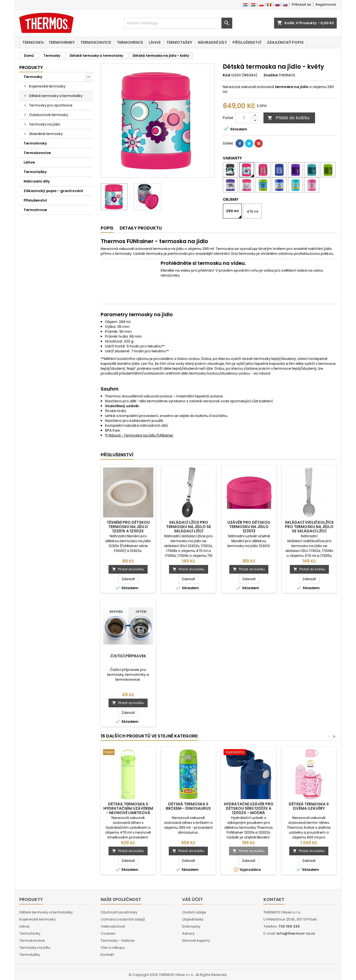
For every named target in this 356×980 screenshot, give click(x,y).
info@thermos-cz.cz (296, 933)
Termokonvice (96, 42)
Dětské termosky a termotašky (56, 96)
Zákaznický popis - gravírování (53, 191)
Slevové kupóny (196, 940)
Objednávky (193, 919)
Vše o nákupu (113, 948)
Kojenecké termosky (47, 86)
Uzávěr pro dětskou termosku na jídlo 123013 (249, 527)
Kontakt (107, 955)
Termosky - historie (118, 940)
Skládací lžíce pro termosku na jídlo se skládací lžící (188, 527)
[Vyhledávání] (178, 23)
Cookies (108, 933)
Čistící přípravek (128, 656)
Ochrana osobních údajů (123, 919)
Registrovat (326, 4)
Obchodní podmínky (119, 912)
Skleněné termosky (46, 134)
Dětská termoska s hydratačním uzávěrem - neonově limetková (128, 808)
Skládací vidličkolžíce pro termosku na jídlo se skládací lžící (309, 527)
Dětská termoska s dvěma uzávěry (309, 806)
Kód (227, 75)
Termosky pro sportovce (51, 105)
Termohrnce (130, 42)
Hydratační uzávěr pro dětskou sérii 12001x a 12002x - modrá (249, 808)
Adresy (188, 933)
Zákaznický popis (285, 42)
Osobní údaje (194, 912)
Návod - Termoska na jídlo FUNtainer (139, 435)
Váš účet (193, 899)
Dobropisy (191, 926)
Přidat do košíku (288, 118)
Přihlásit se (301, 4)
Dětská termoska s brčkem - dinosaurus (188, 806)
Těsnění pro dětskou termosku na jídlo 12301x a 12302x (128, 527)
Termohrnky (62, 42)
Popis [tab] (107, 228)
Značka (271, 75)
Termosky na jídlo (45, 124)
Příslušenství (247, 42)
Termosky (33, 42)
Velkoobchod (113, 926)
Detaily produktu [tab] (141, 228)
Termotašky (179, 42)
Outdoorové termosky (49, 115)
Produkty (31, 67)
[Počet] (244, 118)
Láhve (155, 42)
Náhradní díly (212, 42)
